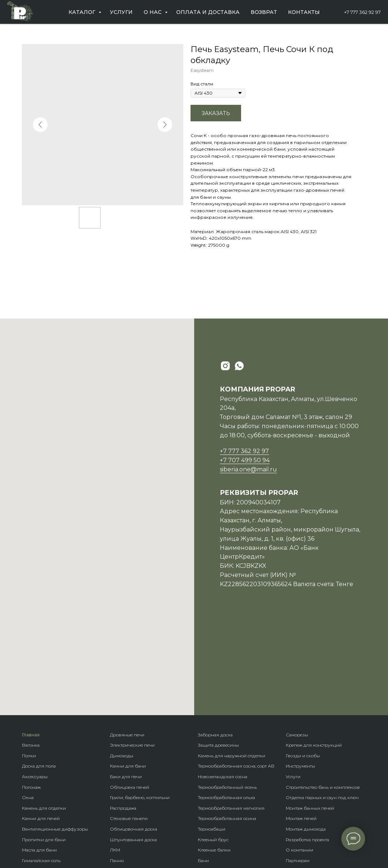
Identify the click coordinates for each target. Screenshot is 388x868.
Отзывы (295, 788)
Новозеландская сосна (223, 683)
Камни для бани (128, 672)
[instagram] (225, 366)
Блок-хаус (121, 777)
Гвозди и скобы (303, 662)
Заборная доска (215, 641)
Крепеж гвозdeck (216, 809)
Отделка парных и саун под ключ (322, 704)
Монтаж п (296, 725)
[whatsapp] (239, 366)
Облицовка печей (130, 694)
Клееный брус (213, 746)
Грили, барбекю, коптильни (140, 704)
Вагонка (31, 652)
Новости (295, 777)
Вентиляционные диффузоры (55, 735)
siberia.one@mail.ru (248, 469)
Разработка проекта (307, 746)
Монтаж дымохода (306, 735)
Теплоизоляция (39, 788)
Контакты (304, 12)
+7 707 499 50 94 (245, 460)
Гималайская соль (41, 767)
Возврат (264, 12)
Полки (29, 662)
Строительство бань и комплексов (323, 694)
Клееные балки (214, 756)
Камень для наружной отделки (232, 662)
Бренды (206, 788)
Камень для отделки (44, 715)
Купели (30, 819)
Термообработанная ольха (226, 704)
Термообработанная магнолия (231, 715)
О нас (153, 12)
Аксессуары (35, 683)
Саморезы (297, 641)
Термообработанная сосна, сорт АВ (236, 672)
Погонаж (31, 694)
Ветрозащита (36, 809)
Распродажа (123, 715)
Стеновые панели (129, 725)
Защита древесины (218, 652)
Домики (207, 777)
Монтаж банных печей (310, 715)
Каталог (83, 12)
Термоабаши (212, 735)
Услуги (121, 12)
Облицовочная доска (134, 735)
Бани (203, 767)
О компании (300, 756)
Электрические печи (132, 652)
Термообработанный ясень (227, 694)
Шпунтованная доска (133, 746)
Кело (115, 799)
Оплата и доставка (208, 12)
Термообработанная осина (227, 725)
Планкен (119, 788)
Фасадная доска (128, 809)
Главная (31, 641)
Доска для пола (39, 672)
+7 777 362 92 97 (362, 12)
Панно (117, 767)
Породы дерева (215, 799)
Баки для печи (126, 683)
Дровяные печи (127, 641)
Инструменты (300, 672)
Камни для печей (41, 725)
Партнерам (298, 767)
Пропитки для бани (44, 746)
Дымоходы (122, 662)
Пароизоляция (39, 777)
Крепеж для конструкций (314, 652)
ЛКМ (115, 756)
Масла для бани (39, 756)
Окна (28, 704)
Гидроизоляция (40, 799)
